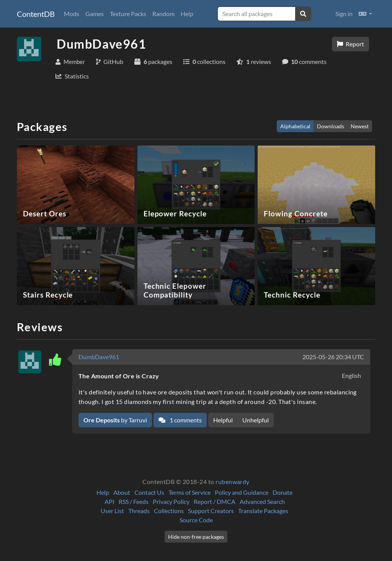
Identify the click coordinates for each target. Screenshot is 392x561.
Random (163, 14)
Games (95, 14)
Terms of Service (189, 492)
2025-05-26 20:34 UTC (333, 357)
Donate (283, 492)
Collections (169, 511)
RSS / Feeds (134, 501)
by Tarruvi (115, 420)
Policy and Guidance (242, 492)
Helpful (223, 420)
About (122, 492)
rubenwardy (233, 482)
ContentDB (36, 14)
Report (350, 44)
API (109, 501)
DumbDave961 (99, 357)
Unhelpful (256, 420)
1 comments (180, 420)
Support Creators (211, 511)
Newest (360, 126)
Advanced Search (262, 501)
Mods (72, 14)
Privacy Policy (171, 501)
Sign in (344, 14)
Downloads (331, 126)
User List (112, 511)
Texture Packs (128, 14)
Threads (139, 511)
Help (187, 14)
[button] (365, 14)
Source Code (196, 520)
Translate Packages (263, 511)
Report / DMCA (215, 501)
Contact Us (149, 492)
